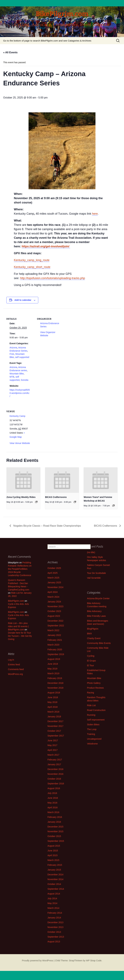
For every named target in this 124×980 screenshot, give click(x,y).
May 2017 (52, 745)
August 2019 (54, 659)
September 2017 (56, 736)
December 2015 (55, 827)
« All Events (10, 52)
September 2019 (56, 654)
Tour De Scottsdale (96, 573)
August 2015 (54, 846)
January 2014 (54, 918)
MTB (12, 377)
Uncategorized (94, 739)
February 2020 (55, 650)
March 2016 (53, 812)
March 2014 (53, 908)
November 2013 (55, 927)
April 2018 (53, 707)
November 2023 (55, 606)
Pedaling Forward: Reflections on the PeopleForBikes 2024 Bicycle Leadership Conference (20, 569)
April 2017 (53, 750)
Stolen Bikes (93, 725)
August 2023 (54, 616)
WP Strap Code (94, 961)
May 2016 (52, 803)
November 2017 (55, 726)
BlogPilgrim (93, 629)
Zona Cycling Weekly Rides (21, 497)
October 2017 (54, 731)
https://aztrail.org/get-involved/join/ (46, 246)
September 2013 (56, 937)
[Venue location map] (54, 423)
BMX (89, 634)
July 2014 (52, 898)
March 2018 (53, 712)
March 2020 (53, 645)
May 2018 (52, 702)
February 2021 (55, 640)
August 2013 (54, 942)
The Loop (92, 729)
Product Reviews (95, 688)
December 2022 (55, 621)
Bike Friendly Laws (96, 616)
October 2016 (54, 779)
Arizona (13, 348)
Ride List (91, 705)
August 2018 (54, 693)
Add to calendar (23, 300)
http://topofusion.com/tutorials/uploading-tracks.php (53, 278)
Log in (11, 660)
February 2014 (55, 913)
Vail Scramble (94, 578)
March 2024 (53, 597)
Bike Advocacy (94, 611)
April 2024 (53, 592)
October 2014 (54, 884)
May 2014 (52, 903)
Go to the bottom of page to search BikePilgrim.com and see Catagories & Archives (47, 41)
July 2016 (52, 793)
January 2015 (54, 870)
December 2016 (55, 769)
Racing (91, 693)
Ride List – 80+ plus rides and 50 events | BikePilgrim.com (18, 626)
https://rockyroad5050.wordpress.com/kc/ (20, 393)
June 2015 (53, 851)
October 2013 (54, 932)
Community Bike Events (99, 643)
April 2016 (53, 807)
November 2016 (55, 774)
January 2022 (54, 635)
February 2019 (55, 678)
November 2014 (55, 879)
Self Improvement (96, 720)
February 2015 (55, 865)
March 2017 (53, 755)
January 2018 (54, 717)
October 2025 (54, 568)
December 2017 (55, 721)
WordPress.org (15, 674)
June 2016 (53, 798)
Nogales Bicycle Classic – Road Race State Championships (47, 526)
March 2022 (53, 630)
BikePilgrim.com (16, 601)
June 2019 (53, 664)
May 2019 (52, 669)
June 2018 (53, 697)
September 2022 (56, 626)
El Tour (90, 665)
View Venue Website (20, 443)
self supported (22, 357)
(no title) (91, 552)
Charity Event (94, 638)
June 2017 (53, 740)
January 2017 (54, 764)
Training (91, 734)
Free (12, 354)
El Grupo (91, 661)
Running (91, 715)
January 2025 (54, 582)
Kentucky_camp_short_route (32, 267)
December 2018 (55, 683)
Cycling (91, 656)
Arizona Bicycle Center (98, 598)
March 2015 (53, 860)
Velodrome (92, 744)
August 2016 (54, 788)
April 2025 (53, 573)
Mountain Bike (17, 374)
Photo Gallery (94, 683)
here (95, 214)
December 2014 (55, 875)
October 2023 (54, 611)
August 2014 (54, 894)
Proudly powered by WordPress (38, 961)
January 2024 (54, 602)
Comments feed (16, 669)
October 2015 (54, 836)
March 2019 (53, 673)
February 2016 (55, 817)
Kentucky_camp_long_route (32, 260)
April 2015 (53, 855)
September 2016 (56, 784)
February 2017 (55, 760)
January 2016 (54, 822)
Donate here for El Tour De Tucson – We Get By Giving (20, 636)
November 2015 (55, 831)
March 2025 (53, 578)
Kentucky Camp (17, 416)
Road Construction (96, 710)
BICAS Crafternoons (56, 497)
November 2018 (55, 688)
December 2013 (55, 922)
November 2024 (55, 587)
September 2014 (56, 889)
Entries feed (14, 665)
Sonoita (24, 380)
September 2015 (56, 841)
